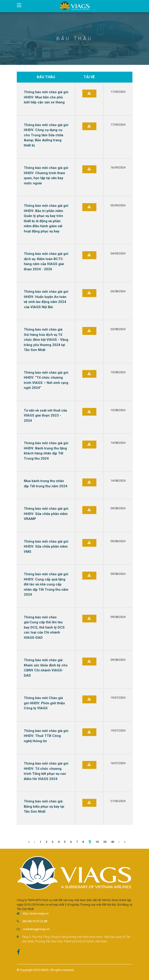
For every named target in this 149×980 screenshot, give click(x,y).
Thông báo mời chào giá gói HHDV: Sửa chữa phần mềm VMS (46, 547)
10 (97, 842)
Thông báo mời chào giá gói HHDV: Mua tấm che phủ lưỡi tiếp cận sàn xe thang (46, 97)
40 (112, 842)
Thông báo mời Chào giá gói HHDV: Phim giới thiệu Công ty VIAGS (44, 703)
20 (105, 842)
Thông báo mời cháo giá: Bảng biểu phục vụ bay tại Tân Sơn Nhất (44, 806)
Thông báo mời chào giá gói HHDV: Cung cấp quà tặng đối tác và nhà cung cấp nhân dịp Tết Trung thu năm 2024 (46, 584)
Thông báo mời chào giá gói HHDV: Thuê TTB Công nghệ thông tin (46, 736)
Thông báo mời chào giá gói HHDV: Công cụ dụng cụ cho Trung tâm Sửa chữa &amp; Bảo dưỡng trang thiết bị (46, 135)
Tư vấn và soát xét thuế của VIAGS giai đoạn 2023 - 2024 (45, 416)
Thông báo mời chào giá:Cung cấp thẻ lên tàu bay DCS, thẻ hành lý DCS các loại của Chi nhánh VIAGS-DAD (44, 627)
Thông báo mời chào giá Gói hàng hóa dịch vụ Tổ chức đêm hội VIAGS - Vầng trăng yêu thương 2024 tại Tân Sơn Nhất (46, 340)
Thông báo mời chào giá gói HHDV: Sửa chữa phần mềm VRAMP (46, 514)
